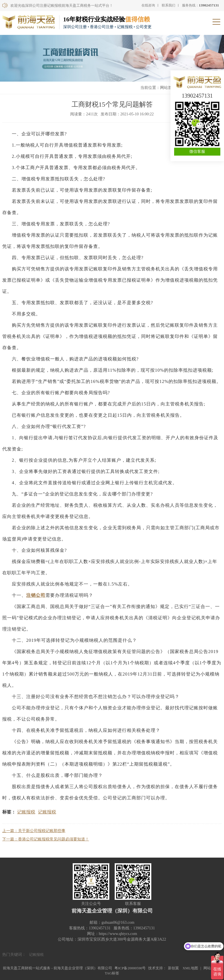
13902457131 (197, 96)
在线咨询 (148, 5)
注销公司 (36, 595)
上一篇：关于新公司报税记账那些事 (34, 831)
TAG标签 (112, 973)
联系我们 (168, 5)
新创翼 (173, 968)
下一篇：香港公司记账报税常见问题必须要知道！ (46, 839)
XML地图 (190, 968)
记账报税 (26, 812)
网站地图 (211, 968)
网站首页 (168, 88)
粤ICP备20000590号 (130, 968)
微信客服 (197, 152)
